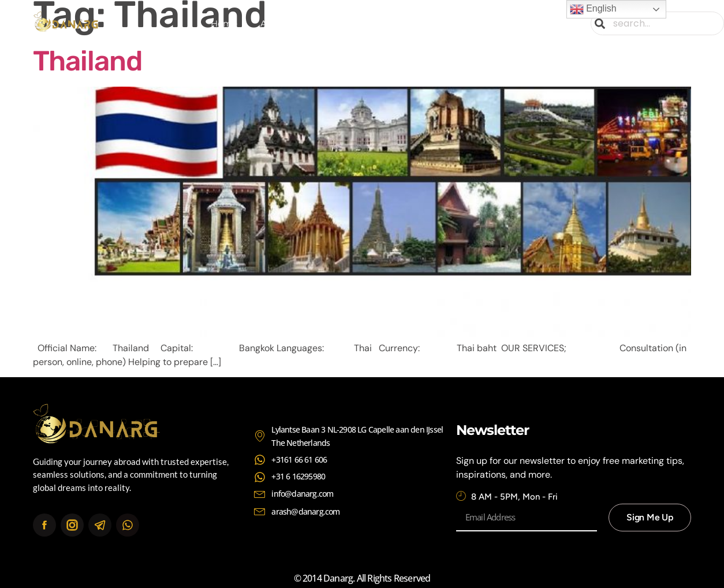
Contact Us (490, 23)
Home (224, 23)
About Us (280, 23)
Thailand (87, 61)
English (593, 9)
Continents (412, 24)
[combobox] (657, 23)
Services (341, 23)
